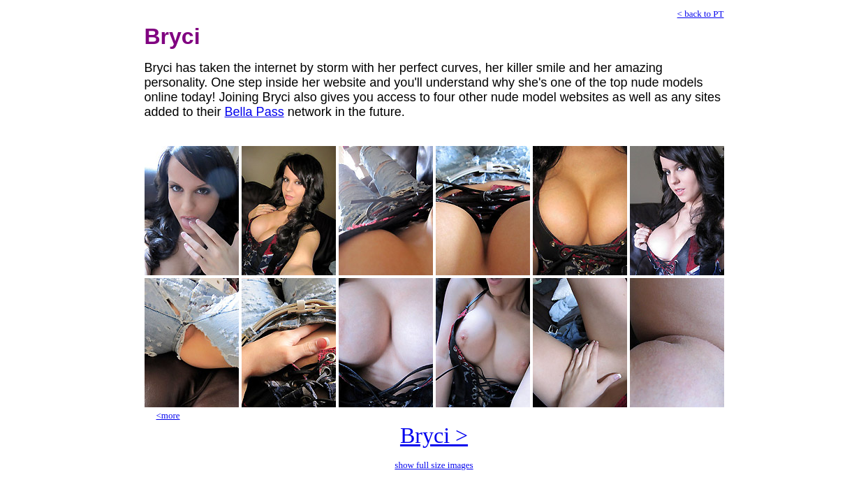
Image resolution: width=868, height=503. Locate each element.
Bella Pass (255, 112)
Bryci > (434, 435)
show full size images (434, 465)
